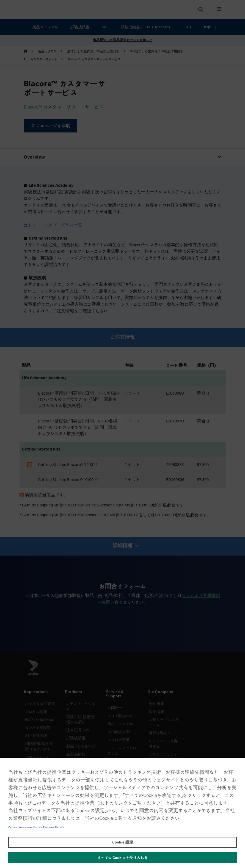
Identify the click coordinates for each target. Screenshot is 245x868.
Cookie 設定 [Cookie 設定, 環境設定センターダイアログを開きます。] (123, 842)
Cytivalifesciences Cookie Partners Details (36, 828)
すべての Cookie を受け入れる (123, 858)
